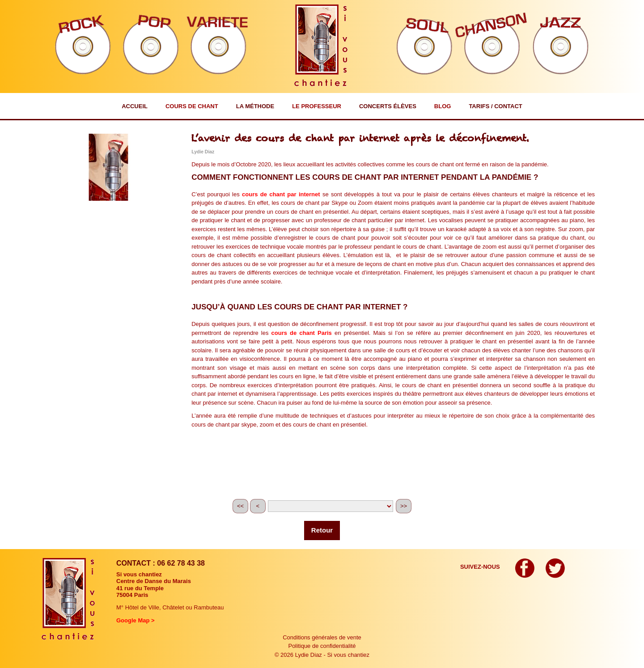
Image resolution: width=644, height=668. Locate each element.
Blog (443, 106)
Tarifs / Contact (495, 106)
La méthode (255, 106)
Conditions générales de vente (322, 637)
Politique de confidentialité (322, 646)
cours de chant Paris (302, 333)
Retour (322, 530)
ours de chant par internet (282, 194)
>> (404, 506)
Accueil (135, 106)
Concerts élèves (388, 106)
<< (240, 506)
